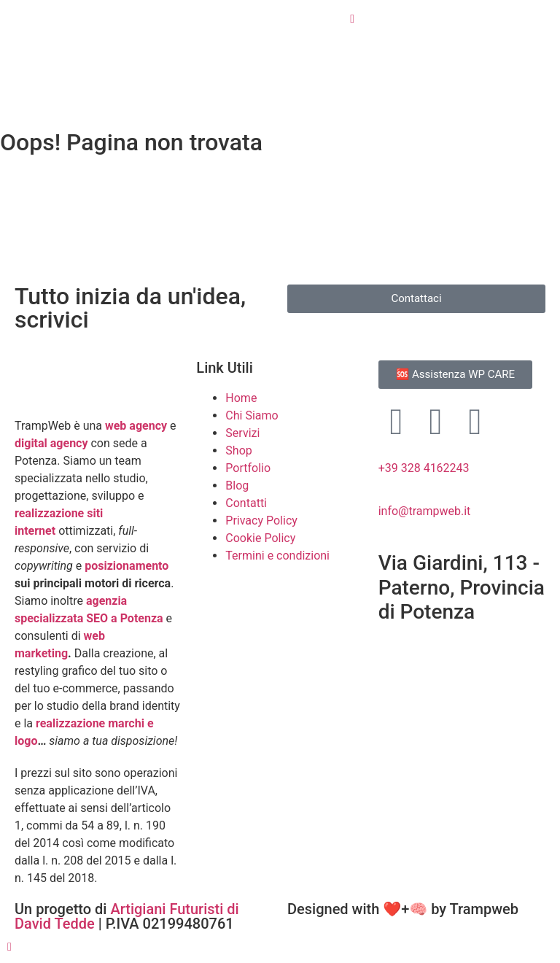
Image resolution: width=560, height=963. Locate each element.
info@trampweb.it (425, 511)
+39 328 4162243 (424, 468)
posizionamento (127, 566)
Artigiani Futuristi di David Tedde (127, 916)
